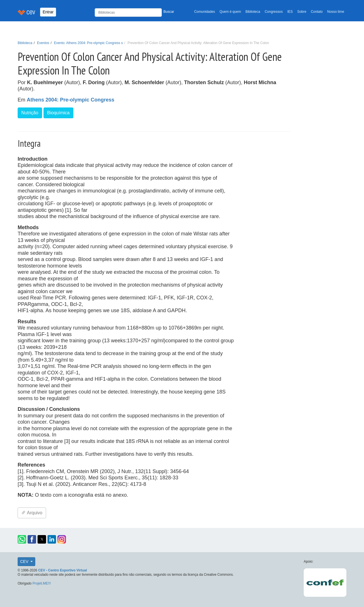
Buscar (169, 12)
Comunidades (205, 12)
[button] (22, 539)
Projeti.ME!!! (42, 583)
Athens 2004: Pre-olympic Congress (71, 100)
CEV (25, 562)
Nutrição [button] (30, 113)
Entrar (48, 12)
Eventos (43, 43)
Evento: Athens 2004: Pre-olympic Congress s (88, 43)
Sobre (302, 12)
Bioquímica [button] (58, 113)
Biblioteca (253, 12)
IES (290, 12)
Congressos (274, 12)
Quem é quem (230, 12)
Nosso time (336, 12)
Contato (317, 12)
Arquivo (32, 513)
